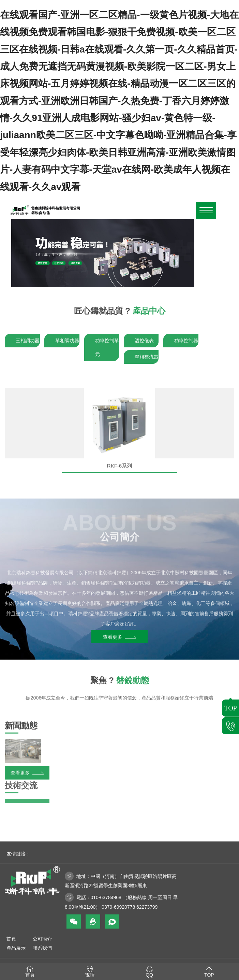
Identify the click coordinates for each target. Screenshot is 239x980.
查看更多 (144, 757)
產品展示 (192, 884)
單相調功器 (64, 357)
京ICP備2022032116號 (171, 940)
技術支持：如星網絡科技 (120, 950)
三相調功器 (25, 357)
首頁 (187, 875)
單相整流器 (220, 357)
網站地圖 (208, 940)
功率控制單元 (103, 357)
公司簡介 (218, 875)
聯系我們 (218, 884)
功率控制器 (181, 357)
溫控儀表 (142, 350)
